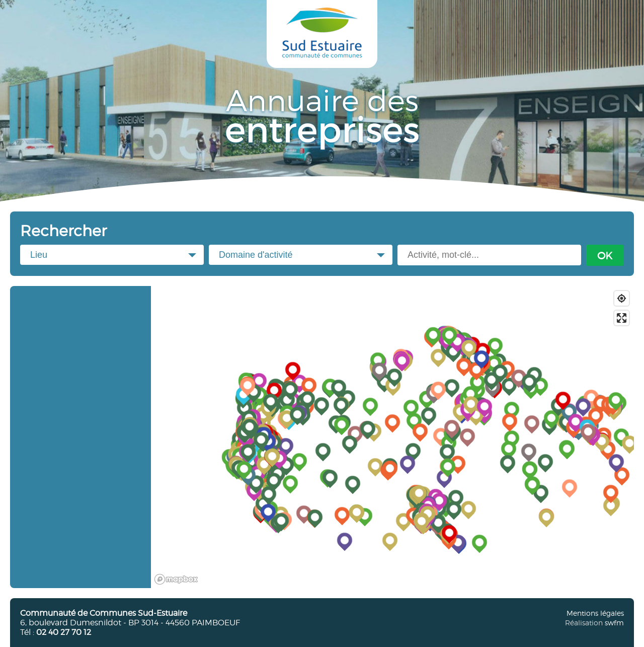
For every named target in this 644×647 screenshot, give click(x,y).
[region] (392, 437)
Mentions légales (595, 613)
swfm (614, 623)
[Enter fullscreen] (622, 318)
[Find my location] (622, 298)
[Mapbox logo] (176, 579)
